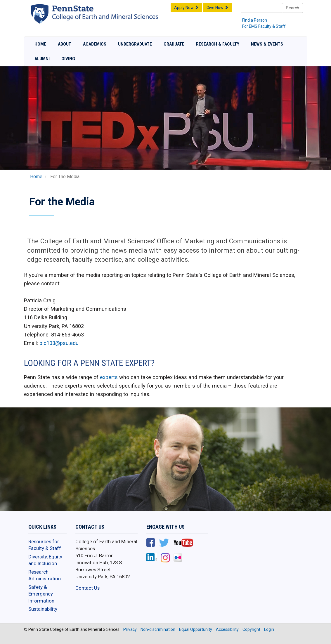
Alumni (42, 59)
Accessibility (227, 629)
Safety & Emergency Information (41, 594)
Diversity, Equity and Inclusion (45, 560)
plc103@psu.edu (59, 343)
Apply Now (186, 8)
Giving (68, 59)
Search (293, 8)
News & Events (267, 44)
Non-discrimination (158, 629)
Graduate (174, 44)
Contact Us (87, 588)
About (65, 44)
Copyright (251, 629)
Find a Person (255, 20)
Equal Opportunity (196, 629)
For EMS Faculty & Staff (264, 26)
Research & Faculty (218, 44)
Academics (95, 44)
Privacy (130, 629)
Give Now (218, 8)
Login (269, 629)
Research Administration (45, 575)
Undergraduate (135, 44)
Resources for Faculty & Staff (45, 545)
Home (40, 44)
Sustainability (43, 609)
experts (109, 377)
